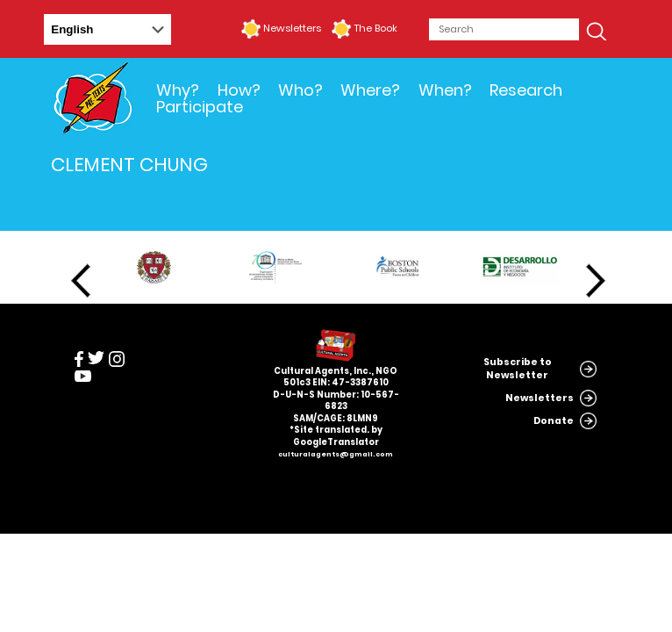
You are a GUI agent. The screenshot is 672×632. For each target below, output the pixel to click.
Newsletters (292, 28)
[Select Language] (107, 29)
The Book (375, 28)
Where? (370, 90)
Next (596, 281)
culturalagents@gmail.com (336, 454)
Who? (300, 90)
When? (445, 90)
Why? (178, 90)
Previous (81, 281)
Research (526, 90)
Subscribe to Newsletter (518, 369)
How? (239, 90)
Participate (200, 107)
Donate (554, 421)
